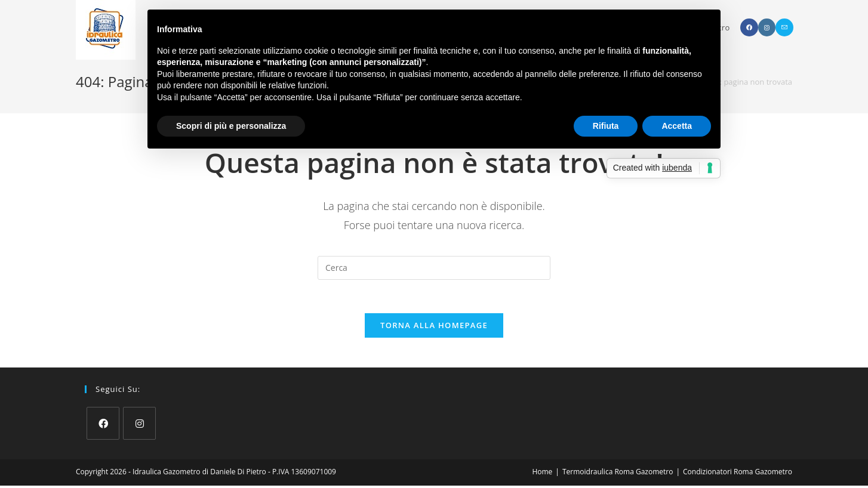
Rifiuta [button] (606, 126)
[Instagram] (139, 426)
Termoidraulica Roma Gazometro (618, 474)
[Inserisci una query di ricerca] (434, 268)
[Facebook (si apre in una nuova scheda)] (749, 27)
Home (542, 474)
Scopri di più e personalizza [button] (231, 126)
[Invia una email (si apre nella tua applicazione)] (784, 27)
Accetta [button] (677, 126)
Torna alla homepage (434, 328)
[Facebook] (103, 426)
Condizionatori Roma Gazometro (738, 474)
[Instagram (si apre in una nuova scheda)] (767, 27)
